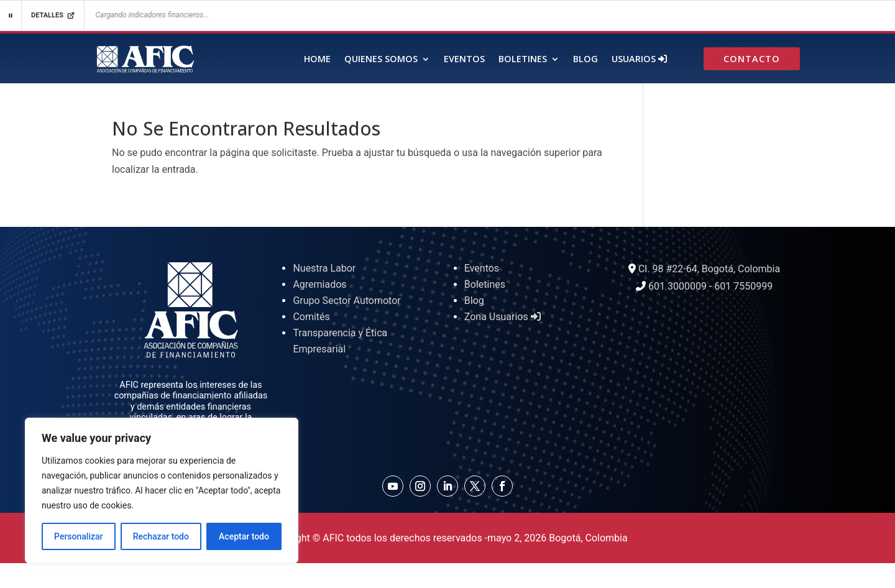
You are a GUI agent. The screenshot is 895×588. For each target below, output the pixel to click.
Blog (585, 60)
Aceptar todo (244, 536)
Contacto (752, 60)
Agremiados (319, 284)
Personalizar (78, 536)
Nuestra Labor (324, 268)
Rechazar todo (161, 536)
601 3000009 (677, 286)
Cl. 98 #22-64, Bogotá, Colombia (709, 269)
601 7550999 (743, 286)
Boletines (523, 60)
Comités (311, 317)
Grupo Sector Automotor (347, 301)
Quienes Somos (381, 60)
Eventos (464, 60)
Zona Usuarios (503, 317)
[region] (162, 490)
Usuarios (639, 60)
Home (317, 60)
